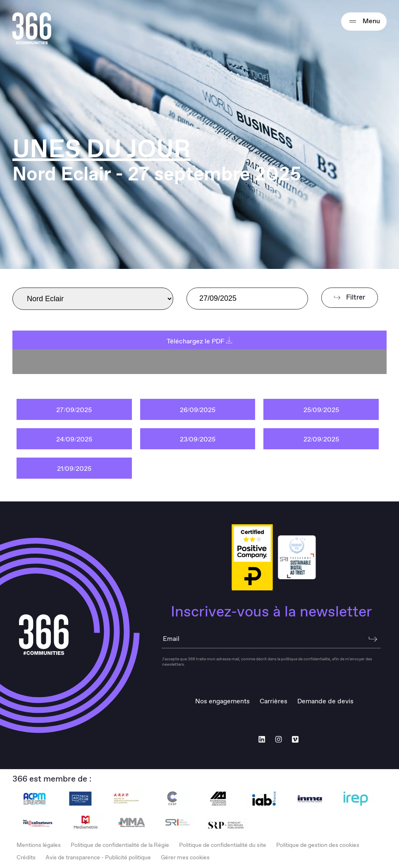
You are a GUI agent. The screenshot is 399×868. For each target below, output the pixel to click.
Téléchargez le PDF (199, 342)
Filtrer (350, 298)
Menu (364, 22)
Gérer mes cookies (185, 858)
